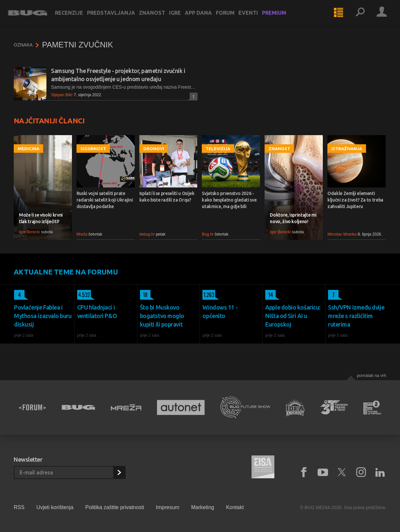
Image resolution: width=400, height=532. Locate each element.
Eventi (254, 17)
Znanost (158, 17)
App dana (204, 17)
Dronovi (154, 149)
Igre (181, 17)
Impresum (168, 507)
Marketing (202, 507)
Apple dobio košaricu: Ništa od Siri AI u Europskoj (293, 316)
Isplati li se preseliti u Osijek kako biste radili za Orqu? (167, 197)
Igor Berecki (29, 232)
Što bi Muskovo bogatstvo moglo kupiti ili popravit (162, 316)
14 (269, 295)
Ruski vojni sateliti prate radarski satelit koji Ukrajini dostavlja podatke (105, 200)
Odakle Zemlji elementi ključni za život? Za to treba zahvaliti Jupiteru (355, 200)
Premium (280, 17)
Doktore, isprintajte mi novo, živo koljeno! (293, 218)
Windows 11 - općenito (220, 311)
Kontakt (235, 507)
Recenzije (75, 17)
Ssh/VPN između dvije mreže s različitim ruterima (356, 316)
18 (144, 295)
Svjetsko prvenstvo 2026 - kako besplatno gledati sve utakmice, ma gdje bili (229, 200)
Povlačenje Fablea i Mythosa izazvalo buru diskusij (43, 316)
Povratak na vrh (372, 375)
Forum (231, 17)
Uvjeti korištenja (55, 507)
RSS (19, 507)
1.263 (208, 295)
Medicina (28, 149)
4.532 (84, 295)
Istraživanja (347, 149)
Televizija (218, 149)
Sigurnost (93, 149)
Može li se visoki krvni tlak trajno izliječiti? (41, 218)
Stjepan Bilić (62, 95)
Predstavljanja (117, 17)
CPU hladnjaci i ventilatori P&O (97, 311)
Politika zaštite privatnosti (115, 507)
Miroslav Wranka (342, 234)
